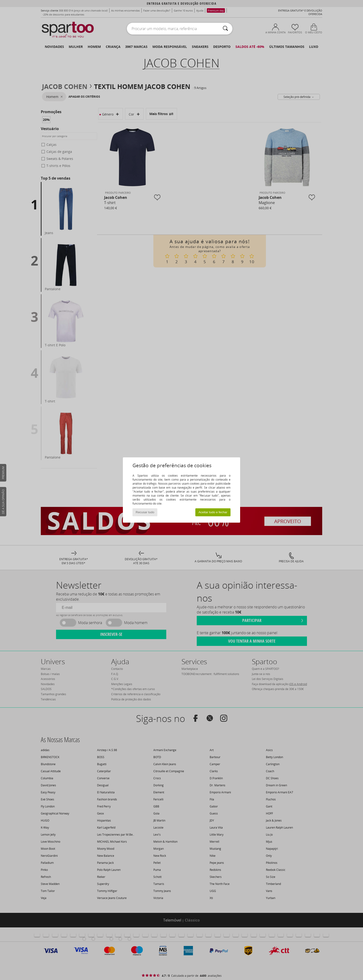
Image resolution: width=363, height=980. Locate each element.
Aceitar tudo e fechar (213, 512)
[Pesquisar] (225, 29)
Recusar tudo (145, 512)
